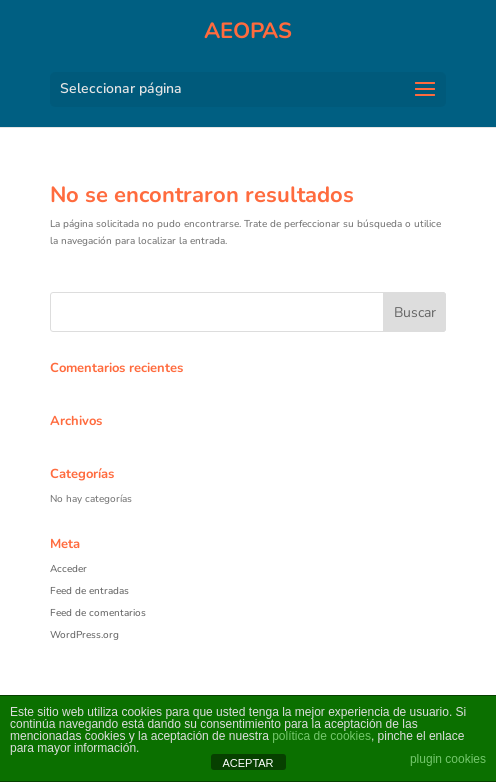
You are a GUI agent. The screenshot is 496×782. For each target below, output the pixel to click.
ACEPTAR (247, 763)
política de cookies (321, 736)
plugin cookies (448, 759)
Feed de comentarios (98, 613)
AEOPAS (248, 31)
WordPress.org (84, 635)
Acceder (68, 569)
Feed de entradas (89, 591)
